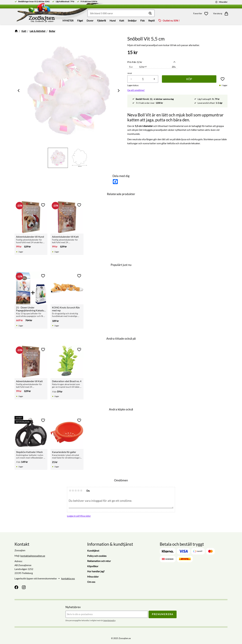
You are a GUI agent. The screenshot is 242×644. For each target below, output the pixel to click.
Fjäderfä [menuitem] (101, 20)
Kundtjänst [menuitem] (93, 551)
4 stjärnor (78, 490)
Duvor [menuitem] (90, 20)
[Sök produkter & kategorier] (121, 13)
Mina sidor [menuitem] (93, 577)
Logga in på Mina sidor (79, 516)
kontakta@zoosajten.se (33, 556)
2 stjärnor (73, 490)
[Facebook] (16, 587)
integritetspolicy (109, 620)
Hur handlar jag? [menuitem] (96, 571)
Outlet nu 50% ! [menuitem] (171, 20)
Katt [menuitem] (122, 20)
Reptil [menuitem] (151, 20)
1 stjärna (70, 490)
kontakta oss (68, 578)
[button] (202, 14)
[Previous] (19, 91)
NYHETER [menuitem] (68, 20)
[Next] (118, 91)
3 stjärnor (76, 490)
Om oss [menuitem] (91, 582)
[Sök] (150, 13)
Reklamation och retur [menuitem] (99, 561)
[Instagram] (24, 587)
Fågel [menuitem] (80, 20)
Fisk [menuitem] (142, 20)
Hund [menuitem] (113, 20)
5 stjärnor (81, 490)
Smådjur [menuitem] (132, 20)
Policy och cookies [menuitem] (97, 556)
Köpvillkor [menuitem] (93, 566)
